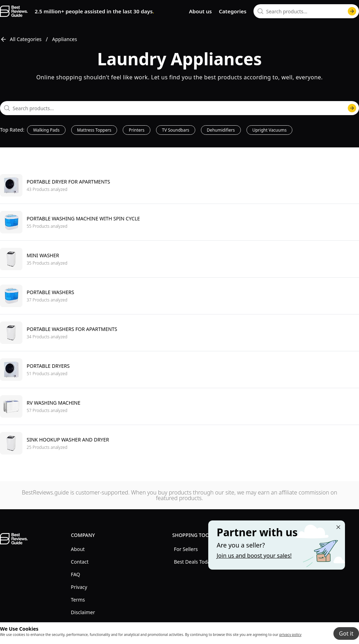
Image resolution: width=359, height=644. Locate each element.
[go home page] (14, 11)
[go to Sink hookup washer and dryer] (179, 443)
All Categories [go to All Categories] (21, 39)
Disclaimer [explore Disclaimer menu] (83, 612)
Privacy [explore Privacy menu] (79, 587)
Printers (137, 130)
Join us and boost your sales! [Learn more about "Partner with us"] (254, 556)
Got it (346, 633)
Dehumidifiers (221, 130)
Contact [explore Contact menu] (80, 562)
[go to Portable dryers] (179, 369)
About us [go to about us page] (200, 11)
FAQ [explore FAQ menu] (76, 574)
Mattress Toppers (94, 130)
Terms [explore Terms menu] (78, 600)
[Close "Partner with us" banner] (338, 527)
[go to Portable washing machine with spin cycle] (179, 222)
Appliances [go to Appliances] (65, 39)
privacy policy (290, 635)
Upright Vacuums (270, 130)
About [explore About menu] (78, 549)
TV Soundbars (176, 130)
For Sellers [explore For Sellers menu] (186, 549)
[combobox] (306, 11)
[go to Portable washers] (179, 296)
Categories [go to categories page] (233, 11)
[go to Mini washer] (179, 259)
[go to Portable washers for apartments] (179, 333)
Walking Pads (46, 130)
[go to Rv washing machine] (179, 406)
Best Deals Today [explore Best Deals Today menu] (193, 562)
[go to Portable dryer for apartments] (179, 185)
